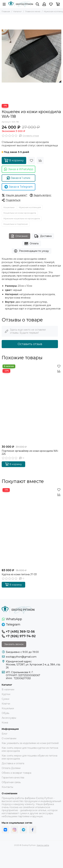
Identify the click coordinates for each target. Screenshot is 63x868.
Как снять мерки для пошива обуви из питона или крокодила (29, 757)
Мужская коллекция (30, 207)
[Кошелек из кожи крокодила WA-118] (32, 56)
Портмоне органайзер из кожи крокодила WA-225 (30, 452)
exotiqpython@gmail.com (21, 657)
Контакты (7, 787)
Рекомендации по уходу (32, 251)
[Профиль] (44, 4)
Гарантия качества (13, 778)
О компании (9, 738)
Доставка (43, 236)
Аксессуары (9, 718)
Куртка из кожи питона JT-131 (19, 574)
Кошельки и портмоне (16, 224)
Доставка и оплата (13, 763)
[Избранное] (51, 4)
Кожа (5, 723)
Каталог (18, 11)
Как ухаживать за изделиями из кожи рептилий (30, 743)
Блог (5, 734)
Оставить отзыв (30, 344)
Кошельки (9, 207)
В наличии (8, 689)
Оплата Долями (11, 768)
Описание (20, 236)
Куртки (6, 694)
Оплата (32, 244)
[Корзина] (58, 4)
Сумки (5, 699)
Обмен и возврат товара (16, 773)
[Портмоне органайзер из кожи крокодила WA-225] (32, 403)
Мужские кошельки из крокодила (22, 218)
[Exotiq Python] (21, 4)
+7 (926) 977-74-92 (19, 636)
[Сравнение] (40, 160)
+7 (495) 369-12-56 (18, 632)
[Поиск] (37, 4)
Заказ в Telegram (18, 187)
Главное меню (33, 11)
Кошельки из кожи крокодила (20, 213)
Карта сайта (43, 845)
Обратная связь (11, 782)
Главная (6, 11)
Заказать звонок (14, 644)
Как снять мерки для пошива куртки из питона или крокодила (30, 749)
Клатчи (6, 704)
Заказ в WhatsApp (18, 169)
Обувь (5, 713)
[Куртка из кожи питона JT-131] (32, 527)
